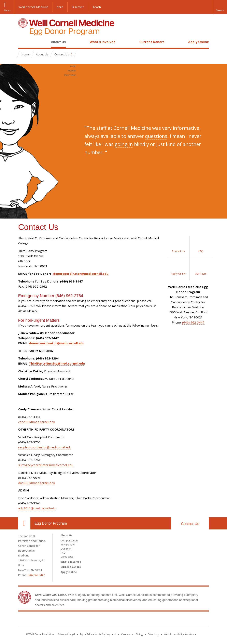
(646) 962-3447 (193, 322)
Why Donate (68, 545)
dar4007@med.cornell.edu (37, 483)
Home (23, 42)
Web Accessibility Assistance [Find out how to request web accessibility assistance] (180, 634)
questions (156, 136)
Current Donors (152, 42)
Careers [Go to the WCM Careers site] (126, 634)
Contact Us (190, 524)
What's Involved (103, 42)
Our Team (66, 549)
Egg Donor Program (51, 523)
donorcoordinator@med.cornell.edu (81, 274)
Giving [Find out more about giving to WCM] (139, 634)
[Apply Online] (179, 269)
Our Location (24, 523)
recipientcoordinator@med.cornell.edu (45, 447)
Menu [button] (7, 10)
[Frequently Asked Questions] (201, 247)
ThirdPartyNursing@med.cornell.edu (57, 363)
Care (60, 7)
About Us (58, 42)
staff (101, 128)
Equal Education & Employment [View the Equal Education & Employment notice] (98, 634)
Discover (78, 7)
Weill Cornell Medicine (33, 7)
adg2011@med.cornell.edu (37, 508)
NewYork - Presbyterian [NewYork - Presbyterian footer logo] (147, 620)
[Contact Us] (179, 247)
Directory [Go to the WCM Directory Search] (153, 634)
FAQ (63, 553)
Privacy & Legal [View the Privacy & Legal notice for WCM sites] (66, 634)
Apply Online (199, 42)
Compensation (69, 541)
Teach (97, 7)
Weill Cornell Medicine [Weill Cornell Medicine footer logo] (84, 620)
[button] (220, 7)
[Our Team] (201, 269)
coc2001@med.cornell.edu (37, 422)
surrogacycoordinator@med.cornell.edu (46, 465)
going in (124, 144)
